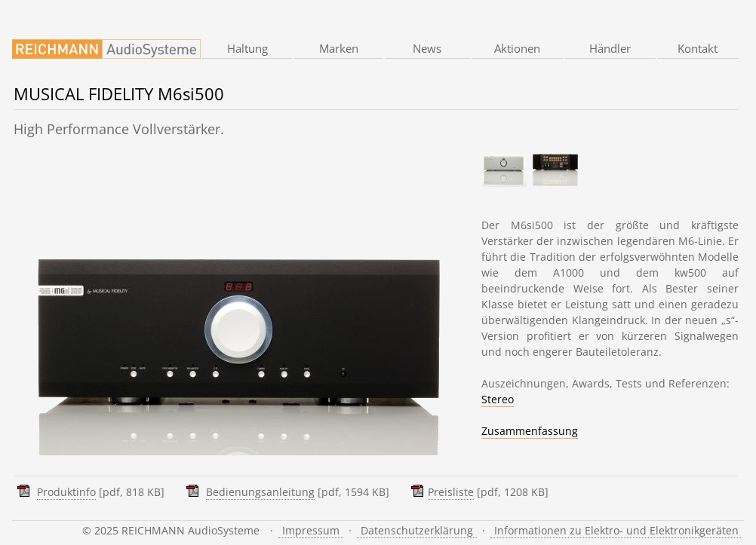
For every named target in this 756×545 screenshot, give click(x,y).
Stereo (498, 399)
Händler (610, 48)
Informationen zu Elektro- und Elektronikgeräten (616, 530)
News (427, 48)
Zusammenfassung (530, 431)
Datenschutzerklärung (417, 530)
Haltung (247, 48)
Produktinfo (66, 492)
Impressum (311, 530)
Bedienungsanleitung (260, 492)
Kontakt (698, 48)
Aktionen (517, 48)
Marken (339, 48)
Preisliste (451, 492)
